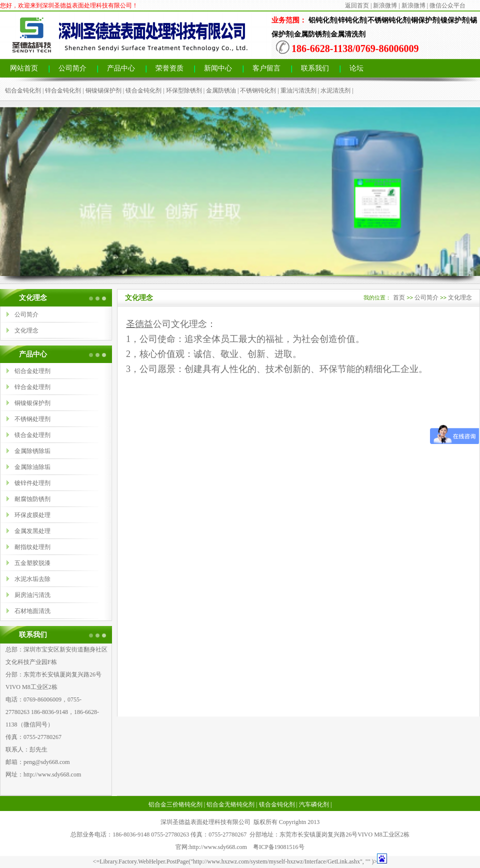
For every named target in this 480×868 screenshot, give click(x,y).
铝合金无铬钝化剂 (230, 804)
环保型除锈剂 (184, 90)
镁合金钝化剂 (143, 90)
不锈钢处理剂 (32, 419)
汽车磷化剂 (314, 804)
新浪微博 (385, 5)
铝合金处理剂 (32, 371)
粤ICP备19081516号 (279, 847)
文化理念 (26, 330)
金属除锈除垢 (32, 451)
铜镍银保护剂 (32, 403)
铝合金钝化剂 (23, 90)
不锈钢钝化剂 (258, 90)
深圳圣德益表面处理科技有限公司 (205, 822)
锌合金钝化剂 (63, 90)
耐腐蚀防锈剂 (32, 499)
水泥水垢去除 (32, 579)
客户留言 (266, 68)
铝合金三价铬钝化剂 (175, 804)
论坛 (356, 68)
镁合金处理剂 (32, 435)
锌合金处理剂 (32, 387)
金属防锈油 (221, 90)
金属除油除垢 (32, 467)
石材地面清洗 (32, 611)
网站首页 (24, 68)
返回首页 (357, 5)
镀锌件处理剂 (32, 483)
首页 (399, 297)
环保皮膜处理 (32, 515)
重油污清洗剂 (298, 90)
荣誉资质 (169, 68)
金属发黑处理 (32, 531)
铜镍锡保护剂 (103, 90)
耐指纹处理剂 (32, 547)
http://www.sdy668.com (52, 774)
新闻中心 (218, 68)
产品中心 (121, 68)
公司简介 (72, 68)
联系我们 (315, 68)
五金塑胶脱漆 (32, 563)
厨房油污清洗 (32, 595)
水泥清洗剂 (335, 90)
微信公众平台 (447, 5)
